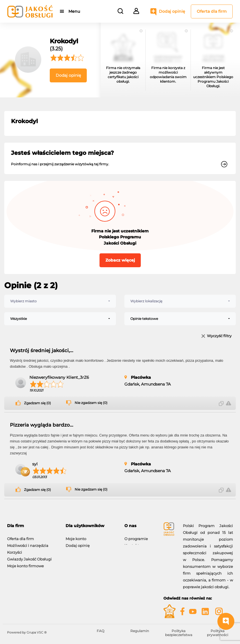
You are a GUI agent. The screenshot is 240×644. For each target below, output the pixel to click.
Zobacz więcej (120, 260)
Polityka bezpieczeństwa (179, 633)
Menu (74, 11)
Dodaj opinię (172, 11)
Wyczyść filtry (219, 336)
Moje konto (76, 536)
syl (35, 464)
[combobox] (60, 301)
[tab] (32, 526)
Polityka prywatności (218, 633)
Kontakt (132, 543)
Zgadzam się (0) (37, 403)
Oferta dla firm (212, 11)
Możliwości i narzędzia (28, 543)
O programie (136, 536)
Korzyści (15, 549)
